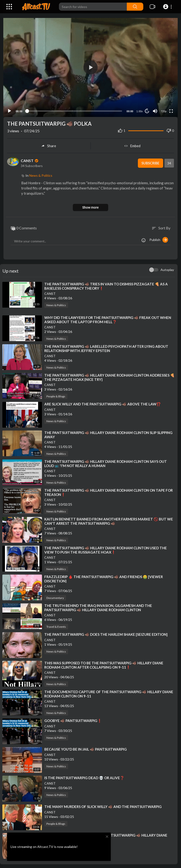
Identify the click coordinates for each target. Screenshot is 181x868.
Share (49, 145)
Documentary (55, 597)
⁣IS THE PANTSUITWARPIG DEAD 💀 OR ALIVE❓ (84, 777)
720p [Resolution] (163, 110)
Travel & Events (56, 626)
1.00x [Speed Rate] (139, 110)
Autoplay (167, 269)
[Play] (10, 110)
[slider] (74, 110)
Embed (132, 145)
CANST (30, 160)
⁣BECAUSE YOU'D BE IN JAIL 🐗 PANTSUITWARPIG (86, 748)
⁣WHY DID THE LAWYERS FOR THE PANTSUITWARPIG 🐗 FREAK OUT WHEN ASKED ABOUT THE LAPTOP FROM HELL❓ (108, 319)
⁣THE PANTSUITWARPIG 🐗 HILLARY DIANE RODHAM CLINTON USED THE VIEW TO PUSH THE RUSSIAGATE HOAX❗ (106, 549)
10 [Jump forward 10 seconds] (147, 110)
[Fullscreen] (171, 110)
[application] (90, 67)
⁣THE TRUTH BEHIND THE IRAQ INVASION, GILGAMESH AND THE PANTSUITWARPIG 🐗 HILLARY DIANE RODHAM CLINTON (98, 607)
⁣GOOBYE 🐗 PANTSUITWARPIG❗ (73, 720)
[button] (168, 7)
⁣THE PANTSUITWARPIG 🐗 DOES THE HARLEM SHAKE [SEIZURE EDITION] (106, 633)
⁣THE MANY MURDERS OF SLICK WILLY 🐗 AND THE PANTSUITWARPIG (103, 806)
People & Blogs (56, 395)
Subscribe (150, 162)
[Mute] (155, 110)
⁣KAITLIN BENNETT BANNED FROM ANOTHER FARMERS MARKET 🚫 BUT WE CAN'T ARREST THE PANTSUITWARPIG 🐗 (109, 520)
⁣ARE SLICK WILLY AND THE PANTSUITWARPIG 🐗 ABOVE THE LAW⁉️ (103, 403)
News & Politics (41, 175)
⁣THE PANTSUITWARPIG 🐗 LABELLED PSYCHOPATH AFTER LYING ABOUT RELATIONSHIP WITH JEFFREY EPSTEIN (106, 348)
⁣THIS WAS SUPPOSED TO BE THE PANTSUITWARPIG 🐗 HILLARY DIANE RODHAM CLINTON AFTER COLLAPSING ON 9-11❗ (104, 664)
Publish (159, 239)
